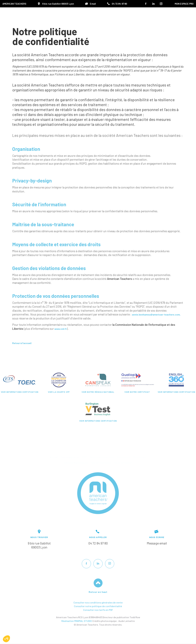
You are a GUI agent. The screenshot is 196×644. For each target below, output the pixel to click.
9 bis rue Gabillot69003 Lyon (39, 545)
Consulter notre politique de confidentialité (98, 606)
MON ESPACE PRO (184, 4)
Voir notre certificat (137, 392)
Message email (157, 543)
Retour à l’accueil (24, 343)
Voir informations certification (20, 392)
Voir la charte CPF (59, 392)
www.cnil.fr (62, 329)
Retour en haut (98, 592)
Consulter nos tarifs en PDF (98, 610)
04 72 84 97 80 (98, 543)
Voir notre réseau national (98, 392)
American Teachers (14, 4)
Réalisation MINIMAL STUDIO (77, 621)
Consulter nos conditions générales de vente (98, 602)
